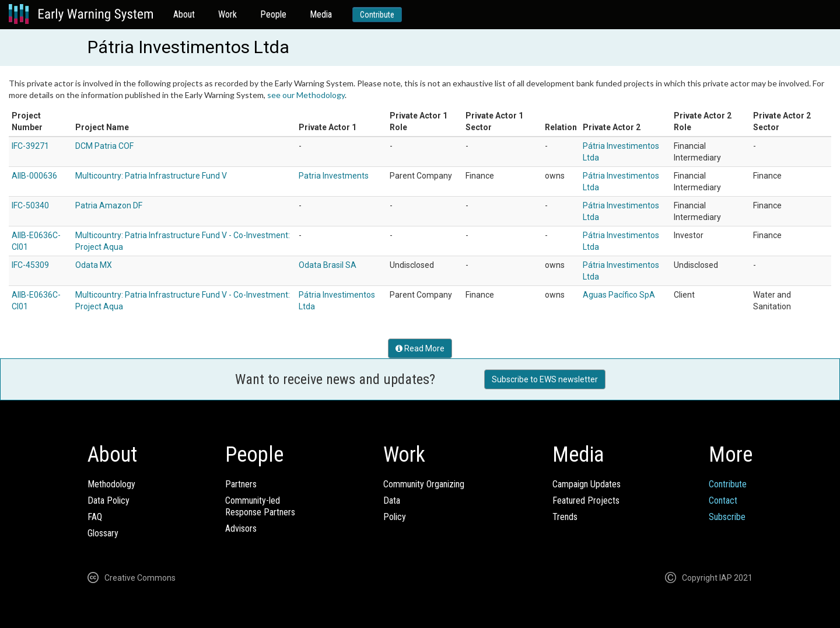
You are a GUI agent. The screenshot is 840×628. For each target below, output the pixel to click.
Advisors (241, 528)
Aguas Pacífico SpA (619, 295)
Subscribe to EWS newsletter (545, 379)
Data (392, 500)
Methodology (111, 484)
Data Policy (108, 500)
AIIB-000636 (34, 176)
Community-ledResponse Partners (260, 506)
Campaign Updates (587, 484)
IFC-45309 (30, 265)
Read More (420, 348)
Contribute (377, 15)
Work (228, 14)
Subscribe (727, 517)
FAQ (95, 517)
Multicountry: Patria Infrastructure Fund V (151, 176)
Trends (565, 517)
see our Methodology (306, 95)
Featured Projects (586, 500)
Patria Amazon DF (109, 205)
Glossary (103, 533)
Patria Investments (334, 176)
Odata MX (94, 265)
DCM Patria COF (104, 146)
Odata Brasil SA (328, 265)
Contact (723, 500)
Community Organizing (424, 484)
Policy (395, 517)
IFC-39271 (30, 146)
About (184, 14)
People (273, 14)
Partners (241, 484)
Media (321, 14)
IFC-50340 (30, 205)
